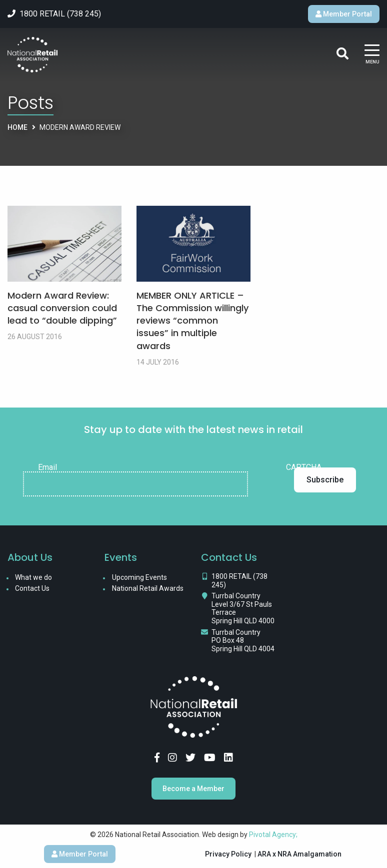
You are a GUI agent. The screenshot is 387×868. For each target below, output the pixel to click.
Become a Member (193, 789)
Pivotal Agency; (273, 835)
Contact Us (32, 588)
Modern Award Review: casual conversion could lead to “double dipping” (62, 308)
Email (47, 467)
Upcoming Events (139, 577)
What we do (33, 577)
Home (17, 127)
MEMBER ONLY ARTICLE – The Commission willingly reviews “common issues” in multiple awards (192, 321)
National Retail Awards (148, 588)
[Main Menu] (372, 55)
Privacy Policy (228, 854)
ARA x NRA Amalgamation (299, 854)
